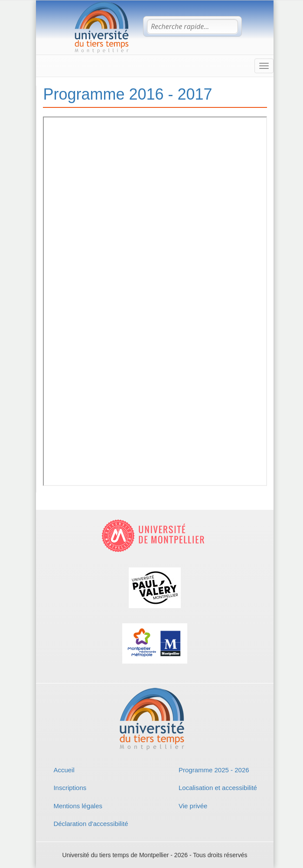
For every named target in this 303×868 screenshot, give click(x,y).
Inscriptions (70, 788)
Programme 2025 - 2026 (214, 770)
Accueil (64, 770)
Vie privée (193, 806)
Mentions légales (78, 806)
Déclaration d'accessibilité (91, 824)
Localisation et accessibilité (218, 788)
